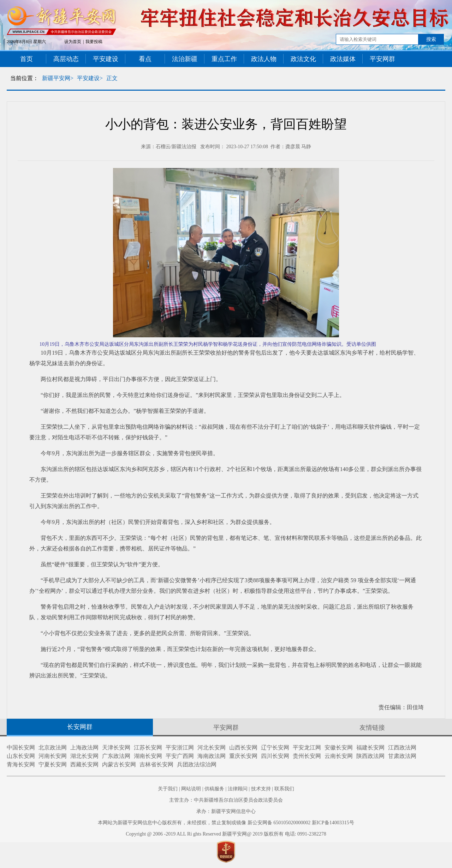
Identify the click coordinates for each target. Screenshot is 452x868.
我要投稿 (94, 42)
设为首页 (73, 42)
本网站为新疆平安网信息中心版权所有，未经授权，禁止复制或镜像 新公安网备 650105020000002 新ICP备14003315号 (226, 823)
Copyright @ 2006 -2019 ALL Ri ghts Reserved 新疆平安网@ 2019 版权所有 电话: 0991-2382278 (226, 834)
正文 (112, 78)
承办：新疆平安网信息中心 (226, 811)
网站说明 (191, 789)
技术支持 (261, 789)
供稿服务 (214, 789)
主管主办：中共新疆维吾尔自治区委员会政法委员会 (226, 800)
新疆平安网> (58, 78)
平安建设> (90, 78)
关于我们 (168, 789)
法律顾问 (238, 789)
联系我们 (284, 789)
